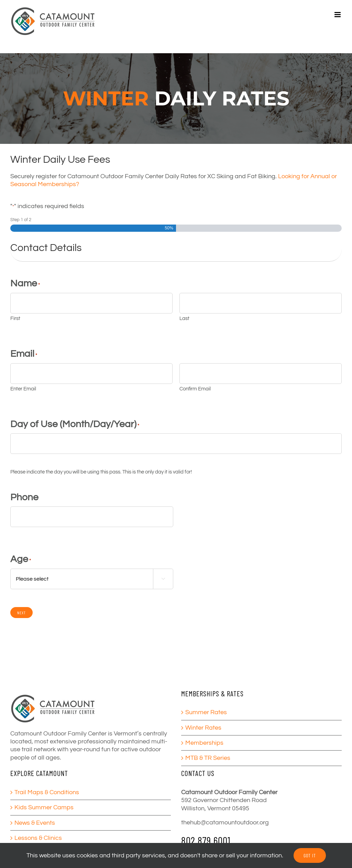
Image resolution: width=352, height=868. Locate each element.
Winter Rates (203, 728)
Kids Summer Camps (44, 807)
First (15, 318)
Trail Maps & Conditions (47, 792)
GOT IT (310, 855)
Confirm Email (195, 389)
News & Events (35, 823)
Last (184, 318)
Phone (24, 497)
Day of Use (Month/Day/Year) (75, 424)
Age (21, 559)
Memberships (204, 743)
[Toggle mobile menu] (338, 15)
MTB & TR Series (208, 758)
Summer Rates (206, 712)
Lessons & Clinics (38, 838)
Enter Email (23, 389)
